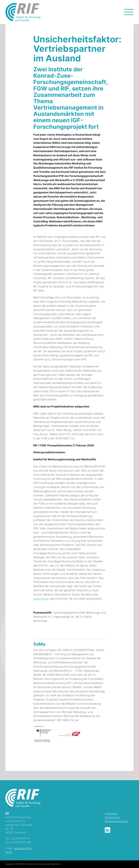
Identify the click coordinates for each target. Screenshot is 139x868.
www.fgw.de (41, 599)
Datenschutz (112, 817)
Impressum (111, 813)
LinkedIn (108, 830)
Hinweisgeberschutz (117, 821)
